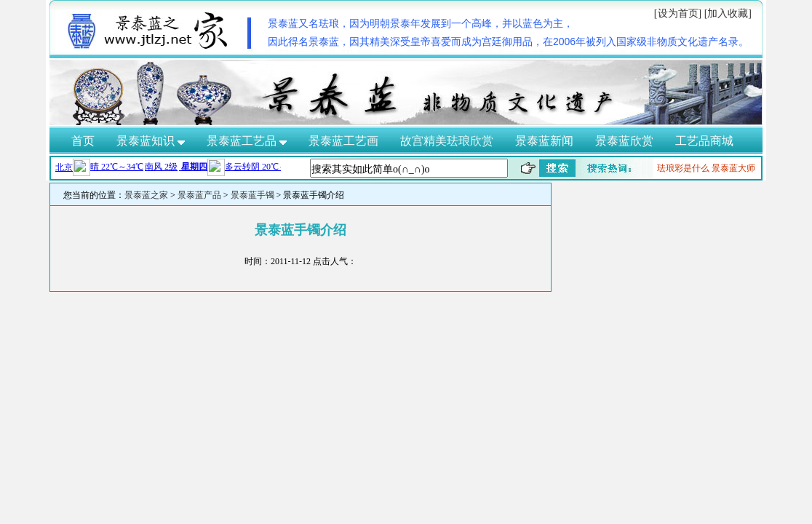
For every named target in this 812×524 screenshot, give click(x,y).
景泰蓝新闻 (544, 141)
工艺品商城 (704, 141)
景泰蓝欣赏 (624, 141)
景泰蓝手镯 (252, 195)
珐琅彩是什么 (683, 168)
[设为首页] (678, 13)
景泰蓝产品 (199, 195)
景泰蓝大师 (733, 168)
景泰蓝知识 (151, 141)
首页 (83, 141)
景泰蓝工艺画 (343, 141)
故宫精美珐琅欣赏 (447, 141)
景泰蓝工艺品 (247, 141)
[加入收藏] (728, 13)
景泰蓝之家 (146, 195)
